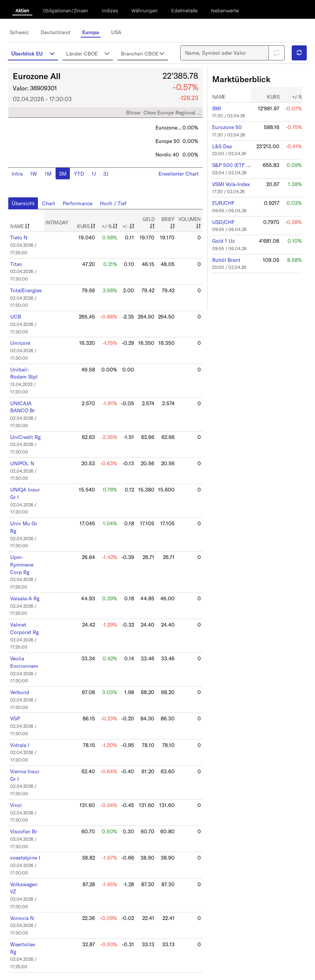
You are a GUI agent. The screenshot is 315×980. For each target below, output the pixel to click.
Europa (93, 32)
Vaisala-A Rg (28, 583)
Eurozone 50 (224, 132)
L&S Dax (220, 150)
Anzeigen (23, 959)
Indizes (110, 11)
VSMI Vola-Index (229, 186)
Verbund (24, 672)
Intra (21, 177)
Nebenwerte (225, 11)
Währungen (145, 11)
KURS (89, 230)
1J (95, 177)
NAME (24, 230)
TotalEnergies (29, 290)
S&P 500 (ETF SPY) (231, 168)
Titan (20, 266)
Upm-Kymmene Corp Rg (25, 551)
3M (65, 177)
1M (51, 177)
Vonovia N (25, 886)
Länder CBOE (90, 53)
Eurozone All (41, 82)
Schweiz (23, 32)
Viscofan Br (27, 804)
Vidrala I (23, 721)
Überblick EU (37, 53)
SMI (215, 114)
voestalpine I (28, 829)
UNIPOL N (26, 455)
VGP (19, 697)
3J (106, 177)
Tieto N (22, 240)
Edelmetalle (184, 11)
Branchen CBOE (142, 57)
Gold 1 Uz (221, 240)
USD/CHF (221, 222)
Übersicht (27, 207)
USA (118, 32)
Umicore (23, 341)
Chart (51, 207)
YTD (81, 177)
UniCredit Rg (29, 430)
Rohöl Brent (224, 258)
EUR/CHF (222, 204)
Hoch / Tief (114, 207)
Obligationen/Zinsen (66, 11)
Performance (80, 207)
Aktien (22, 11)
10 (151, 952)
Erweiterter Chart (178, 177)
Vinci (20, 779)
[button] (295, 56)
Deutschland (59, 32)
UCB (19, 316)
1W (37, 177)
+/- (130, 230)
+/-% (112, 230)
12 (178, 952)
